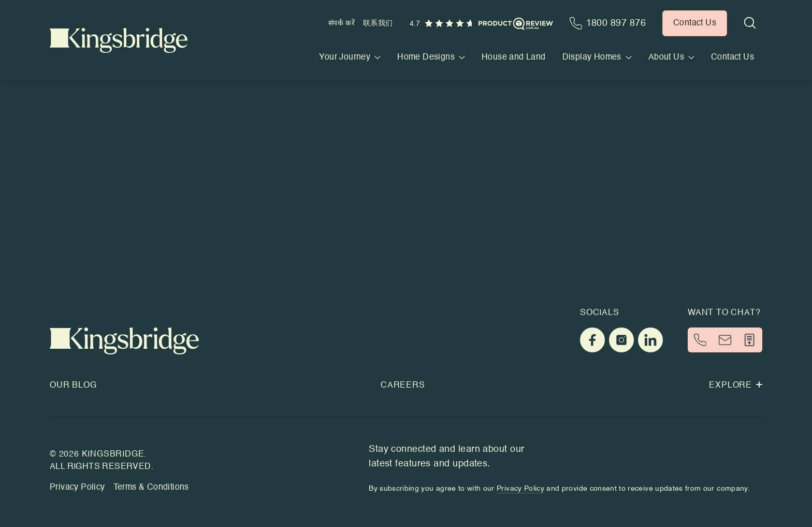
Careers (403, 386)
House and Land (514, 58)
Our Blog (73, 386)
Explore (736, 386)
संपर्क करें (342, 23)
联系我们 (378, 23)
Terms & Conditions (151, 488)
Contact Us (733, 58)
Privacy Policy (77, 488)
